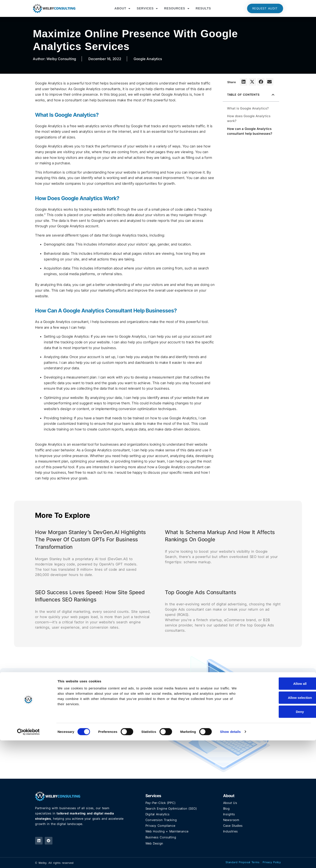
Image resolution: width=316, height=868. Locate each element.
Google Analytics (148, 59)
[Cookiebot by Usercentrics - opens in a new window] (28, 859)
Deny (279, 839)
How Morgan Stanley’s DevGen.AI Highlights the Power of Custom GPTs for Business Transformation (91, 540)
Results (203, 8)
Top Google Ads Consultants (201, 592)
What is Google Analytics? (248, 108)
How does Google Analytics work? (249, 118)
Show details (231, 859)
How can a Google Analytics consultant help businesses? (250, 131)
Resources (177, 9)
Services (147, 9)
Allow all (279, 811)
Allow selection (279, 825)
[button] (244, 82)
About (122, 9)
